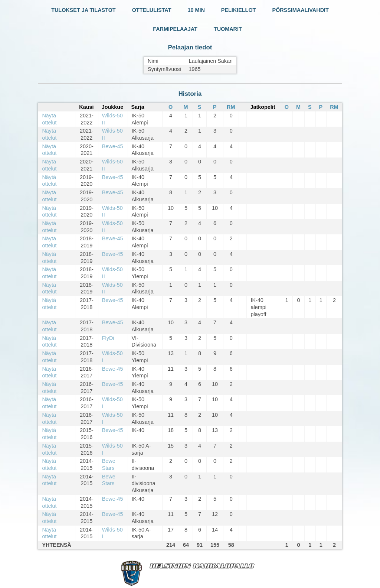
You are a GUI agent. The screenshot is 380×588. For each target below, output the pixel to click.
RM (231, 107)
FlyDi (108, 338)
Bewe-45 (113, 146)
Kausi (86, 107)
